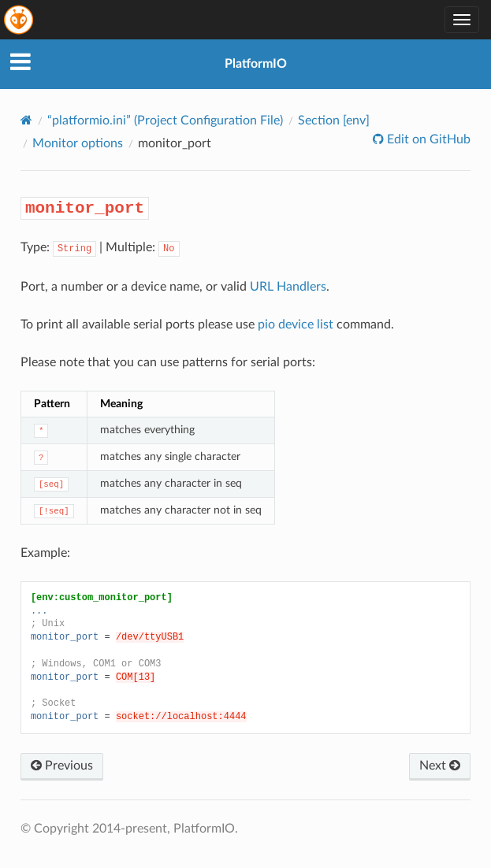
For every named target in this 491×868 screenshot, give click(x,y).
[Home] (26, 120)
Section (334, 121)
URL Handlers (288, 287)
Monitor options (78, 143)
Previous (62, 766)
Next (440, 766)
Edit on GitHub (427, 139)
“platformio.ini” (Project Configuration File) (165, 121)
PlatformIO (256, 64)
